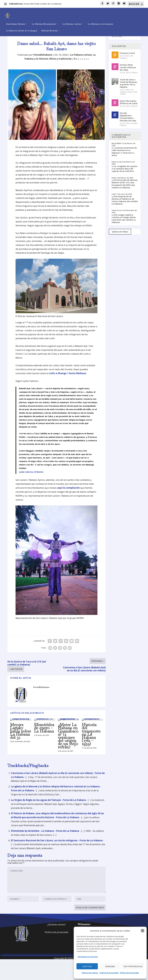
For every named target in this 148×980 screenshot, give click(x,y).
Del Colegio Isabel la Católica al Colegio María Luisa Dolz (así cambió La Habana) (124, 224)
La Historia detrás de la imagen (22, 27)
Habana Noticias (49, 27)
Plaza (135, 97)
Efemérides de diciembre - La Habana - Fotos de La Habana (45, 836)
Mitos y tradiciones (60, 64)
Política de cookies (90, 973)
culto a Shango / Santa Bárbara (67, 378)
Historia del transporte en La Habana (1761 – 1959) (91, 739)
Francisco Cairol (127, 58)
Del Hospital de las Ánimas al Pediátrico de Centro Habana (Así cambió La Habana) (125, 205)
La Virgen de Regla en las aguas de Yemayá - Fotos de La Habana (48, 805)
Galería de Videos (120, 237)
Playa (130, 97)
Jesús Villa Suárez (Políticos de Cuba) (129, 107)
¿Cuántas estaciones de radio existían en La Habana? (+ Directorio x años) (124, 156)
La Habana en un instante (101, 20)
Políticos (135, 78)
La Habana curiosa (72, 20)
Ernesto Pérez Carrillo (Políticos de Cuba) (128, 72)
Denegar (110, 966)
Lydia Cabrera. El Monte (31, 477)
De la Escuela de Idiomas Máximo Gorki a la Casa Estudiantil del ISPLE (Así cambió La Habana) (125, 189)
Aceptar (87, 966)
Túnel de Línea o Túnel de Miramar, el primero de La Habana (129, 88)
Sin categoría (126, 62)
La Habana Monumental (44, 20)
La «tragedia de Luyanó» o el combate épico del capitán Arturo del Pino (125, 174)
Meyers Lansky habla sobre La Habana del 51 (21, 736)
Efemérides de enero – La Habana (44, 733)
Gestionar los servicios (88, 957)
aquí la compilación (69, 493)
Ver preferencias (133, 966)
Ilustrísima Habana (16, 20)
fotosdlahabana (43, 60)
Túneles (123, 99)
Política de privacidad (109, 973)
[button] (143, 931)
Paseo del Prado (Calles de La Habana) (43, 4)
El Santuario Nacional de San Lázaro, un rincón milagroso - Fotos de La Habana (57, 845)
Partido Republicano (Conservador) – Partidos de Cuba (128, 122)
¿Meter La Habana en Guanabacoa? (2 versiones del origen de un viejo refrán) (68, 741)
